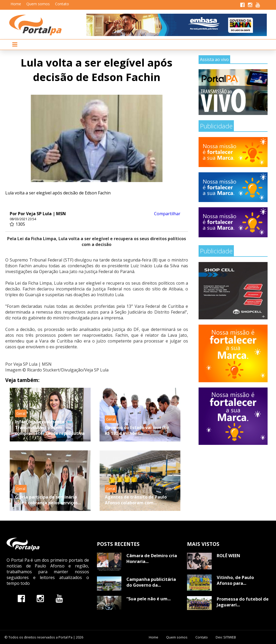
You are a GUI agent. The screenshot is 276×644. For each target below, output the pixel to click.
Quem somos (38, 4)
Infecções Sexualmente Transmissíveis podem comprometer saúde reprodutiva (50, 427)
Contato (62, 4)
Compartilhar (167, 214)
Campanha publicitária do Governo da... (151, 582)
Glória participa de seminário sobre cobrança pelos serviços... (48, 500)
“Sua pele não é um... (149, 599)
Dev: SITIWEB (226, 637)
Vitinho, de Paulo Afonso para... (235, 580)
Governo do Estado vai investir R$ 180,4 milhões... (137, 430)
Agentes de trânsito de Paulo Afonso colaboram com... (136, 500)
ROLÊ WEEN (228, 556)
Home (16, 4)
